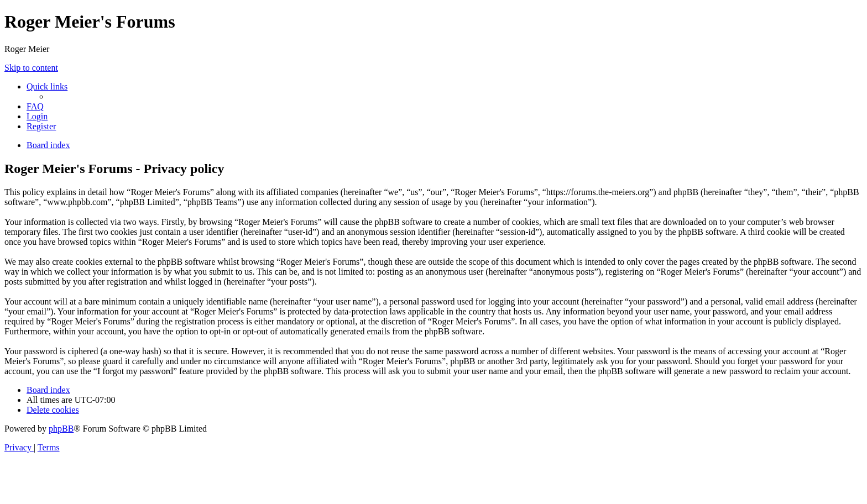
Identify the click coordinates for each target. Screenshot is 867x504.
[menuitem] (35, 106)
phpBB (61, 429)
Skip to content (31, 68)
